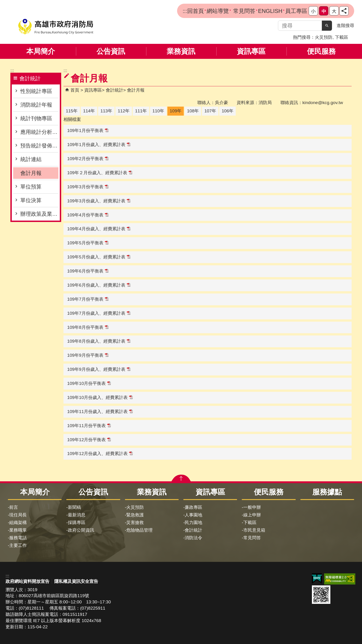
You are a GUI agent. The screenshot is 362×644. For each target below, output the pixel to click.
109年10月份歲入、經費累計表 (100, 397)
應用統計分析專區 (39, 132)
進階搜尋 (345, 25)
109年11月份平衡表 (89, 426)
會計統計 (115, 90)
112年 (124, 111)
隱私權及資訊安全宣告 (76, 581)
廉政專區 (193, 507)
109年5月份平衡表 (88, 243)
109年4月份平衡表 (88, 215)
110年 (158, 111)
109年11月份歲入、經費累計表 (100, 412)
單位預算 (31, 187)
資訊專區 (251, 51)
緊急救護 (135, 515)
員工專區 (296, 11)
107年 (210, 111)
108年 (193, 111)
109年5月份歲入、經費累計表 (99, 257)
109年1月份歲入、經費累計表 (99, 145)
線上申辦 (252, 515)
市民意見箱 (254, 530)
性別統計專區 (36, 91)
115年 (72, 111)
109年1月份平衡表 (88, 130)
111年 (141, 111)
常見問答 (243, 11)
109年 (176, 111)
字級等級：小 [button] (313, 11)
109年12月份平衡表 (89, 440)
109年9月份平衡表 (88, 355)
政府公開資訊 (81, 530)
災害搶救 (135, 523)
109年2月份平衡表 (88, 159)
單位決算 (31, 200)
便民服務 (321, 51)
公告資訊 (111, 51)
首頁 (75, 90)
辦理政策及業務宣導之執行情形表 (39, 214)
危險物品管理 (139, 530)
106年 (228, 111)
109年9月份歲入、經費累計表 (99, 369)
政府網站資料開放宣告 (27, 581)
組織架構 (18, 523)
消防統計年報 (36, 105)
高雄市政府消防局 (56, 27)
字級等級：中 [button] (324, 11)
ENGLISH (270, 11)
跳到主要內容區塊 (2, 2)
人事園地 (193, 515)
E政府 (317, 579)
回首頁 (196, 11)
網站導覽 (218, 11)
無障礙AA (340, 579)
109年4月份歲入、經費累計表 (99, 229)
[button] (327, 26)
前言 (14, 507)
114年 (89, 111)
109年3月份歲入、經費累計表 (99, 201)
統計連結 (31, 159)
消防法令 (193, 538)
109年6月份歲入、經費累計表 (99, 285)
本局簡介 (41, 51)
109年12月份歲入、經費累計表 (100, 454)
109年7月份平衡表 (88, 299)
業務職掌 (18, 530)
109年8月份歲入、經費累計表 (99, 341)
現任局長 (18, 515)
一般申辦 (252, 507)
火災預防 (324, 37)
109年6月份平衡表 (88, 271)
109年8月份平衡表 (88, 327)
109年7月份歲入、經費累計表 (99, 313)
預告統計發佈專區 (39, 146)
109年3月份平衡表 (88, 187)
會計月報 (31, 173)
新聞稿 (74, 507)
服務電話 (18, 538)
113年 (106, 111)
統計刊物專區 (36, 118)
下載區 (342, 37)
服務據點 (327, 492)
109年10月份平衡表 (89, 383)
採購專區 (77, 523)
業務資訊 (181, 51)
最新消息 (77, 515)
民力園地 (193, 523)
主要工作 (18, 545)
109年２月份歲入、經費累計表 (100, 173)
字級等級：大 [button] (334, 11)
